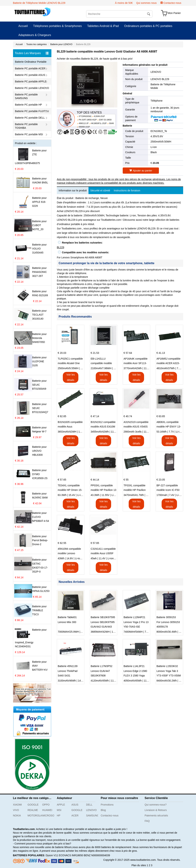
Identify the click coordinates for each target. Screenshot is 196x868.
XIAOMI (17, 805)
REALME (33, 810)
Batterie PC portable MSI (29, 134)
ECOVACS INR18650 (71, 855)
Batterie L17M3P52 (102, 666)
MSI (59, 810)
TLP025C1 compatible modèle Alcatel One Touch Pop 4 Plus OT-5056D (70, 361)
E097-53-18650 (105, 120)
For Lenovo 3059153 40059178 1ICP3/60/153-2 (168, 625)
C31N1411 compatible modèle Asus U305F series (103, 552)
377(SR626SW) (85, 116)
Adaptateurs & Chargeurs (35, 35)
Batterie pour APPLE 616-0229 (39, 202)
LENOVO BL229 (160, 79)
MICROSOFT (48, 815)
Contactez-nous (172, 3)
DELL (89, 805)
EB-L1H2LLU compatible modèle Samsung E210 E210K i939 (104, 361)
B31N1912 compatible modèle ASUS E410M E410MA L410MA (103, 425)
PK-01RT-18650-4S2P (88, 120)
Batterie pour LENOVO (61, 44)
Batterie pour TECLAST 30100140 (39, 315)
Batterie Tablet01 (67, 617)
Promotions (107, 805)
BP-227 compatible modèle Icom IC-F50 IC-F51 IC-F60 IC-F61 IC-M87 (169, 488)
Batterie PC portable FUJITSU (32, 111)
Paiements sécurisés (156, 815)
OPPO (46, 805)
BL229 (60, 247)
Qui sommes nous (147, 3)
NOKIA (17, 815)
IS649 (111, 123)
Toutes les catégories (36, 44)
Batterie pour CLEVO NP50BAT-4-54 (41, 517)
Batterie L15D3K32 (167, 666)
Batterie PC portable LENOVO (32, 88)
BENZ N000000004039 (97, 855)
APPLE (61, 805)
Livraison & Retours (156, 810)
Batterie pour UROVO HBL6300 (39, 451)
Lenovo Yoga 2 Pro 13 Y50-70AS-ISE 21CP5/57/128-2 (136, 625)
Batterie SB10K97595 (103, 617)
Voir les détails (71, 377)
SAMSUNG (92, 815)
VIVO (16, 810)
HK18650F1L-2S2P (99, 123)
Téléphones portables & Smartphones (57, 26)
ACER (75, 815)
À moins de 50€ (124, 3)
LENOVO (156, 72)
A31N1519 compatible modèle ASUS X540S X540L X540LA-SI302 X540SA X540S (136, 425)
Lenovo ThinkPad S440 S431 (68, 673)
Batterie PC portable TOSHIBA (26, 126)
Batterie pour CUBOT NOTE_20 (39, 225)
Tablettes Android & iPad (103, 26)
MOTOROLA (33, 815)
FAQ (147, 821)
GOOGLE (33, 805)
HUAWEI (47, 810)
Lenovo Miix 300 (67, 622)
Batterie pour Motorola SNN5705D (39, 338)
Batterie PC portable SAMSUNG (26, 96)
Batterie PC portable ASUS (30, 75)
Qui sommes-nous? (156, 805)
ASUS (75, 805)
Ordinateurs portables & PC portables (148, 26)
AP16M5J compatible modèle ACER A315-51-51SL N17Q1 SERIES (168, 361)
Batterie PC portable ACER (30, 68)
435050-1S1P (84, 127)
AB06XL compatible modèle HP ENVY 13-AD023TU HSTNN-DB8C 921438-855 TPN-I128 (169, 425)
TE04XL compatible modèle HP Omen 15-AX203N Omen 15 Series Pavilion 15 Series (70, 488)
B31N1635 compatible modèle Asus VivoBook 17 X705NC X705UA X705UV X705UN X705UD (70, 425)
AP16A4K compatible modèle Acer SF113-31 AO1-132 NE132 (136, 361)
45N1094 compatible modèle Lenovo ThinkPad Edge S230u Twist (70, 552)
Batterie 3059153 (166, 617)
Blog (103, 810)
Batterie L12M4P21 (134, 617)
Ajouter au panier (141, 171)
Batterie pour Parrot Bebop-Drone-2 (40, 540)
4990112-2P (84, 123)
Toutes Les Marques (32, 53)
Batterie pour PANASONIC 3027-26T (40, 272)
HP (59, 815)
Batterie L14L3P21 (134, 666)
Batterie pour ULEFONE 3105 (39, 361)
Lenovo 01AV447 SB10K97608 (100, 673)
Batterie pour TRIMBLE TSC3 (39, 610)
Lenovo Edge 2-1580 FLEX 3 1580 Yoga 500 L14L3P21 (135, 674)
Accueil (23, 26)
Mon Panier (174, 13)
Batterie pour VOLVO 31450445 (39, 249)
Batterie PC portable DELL (30, 118)
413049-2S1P (99, 116)
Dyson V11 (52, 855)
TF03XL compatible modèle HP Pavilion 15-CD (135, 488)
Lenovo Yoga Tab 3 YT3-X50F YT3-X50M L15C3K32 (169, 674)
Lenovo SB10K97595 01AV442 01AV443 (103, 624)
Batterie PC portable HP (29, 105)
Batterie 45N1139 (68, 666)
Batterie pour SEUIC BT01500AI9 (39, 385)
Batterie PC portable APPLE (31, 81)
